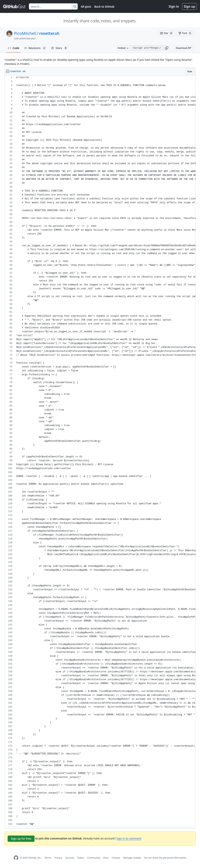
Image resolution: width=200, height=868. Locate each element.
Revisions (35, 48)
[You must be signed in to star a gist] (167, 33)
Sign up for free (21, 839)
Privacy (58, 858)
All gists (86, 7)
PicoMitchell (25, 33)
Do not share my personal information (165, 858)
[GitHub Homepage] (16, 858)
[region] (100, 451)
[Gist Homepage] (14, 6)
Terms (48, 858)
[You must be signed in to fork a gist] (185, 33)
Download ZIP (183, 48)
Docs (106, 858)
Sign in (174, 6)
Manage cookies (132, 858)
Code (14, 48)
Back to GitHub (104, 7)
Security (70, 858)
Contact (116, 858)
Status (81, 858)
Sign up (189, 6)
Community (94, 858)
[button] (167, 48)
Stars (59, 48)
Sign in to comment (129, 838)
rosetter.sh (49, 33)
